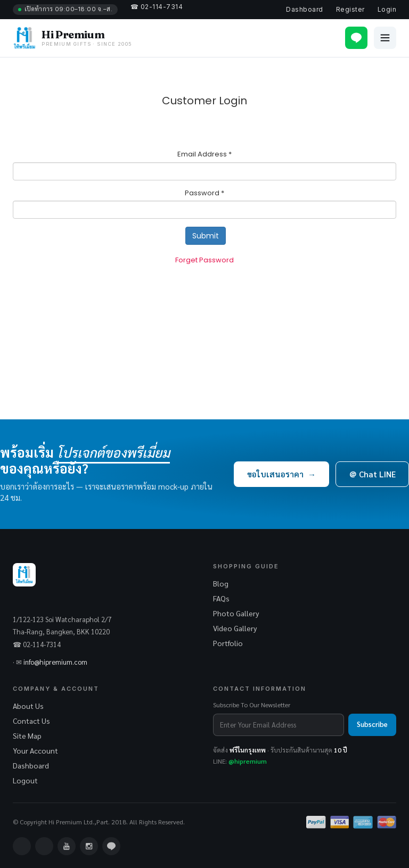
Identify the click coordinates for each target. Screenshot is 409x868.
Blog (221, 583)
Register (350, 9)
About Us (28, 706)
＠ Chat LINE (372, 474)
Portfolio (228, 643)
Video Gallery (235, 628)
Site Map (27, 735)
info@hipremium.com (55, 662)
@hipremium (248, 761)
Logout (25, 780)
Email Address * (204, 154)
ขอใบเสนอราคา (281, 474)
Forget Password (204, 260)
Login (387, 9)
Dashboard (304, 9)
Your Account (35, 750)
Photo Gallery (236, 613)
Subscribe (372, 724)
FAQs (221, 598)
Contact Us (31, 721)
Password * (204, 193)
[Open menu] (385, 38)
